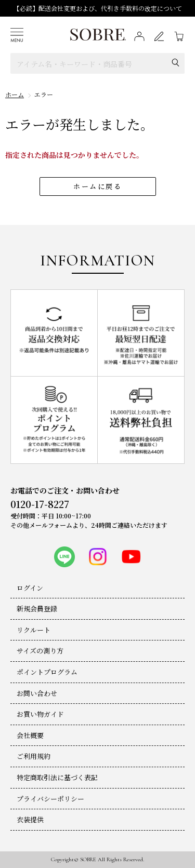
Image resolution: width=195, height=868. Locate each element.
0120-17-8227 (40, 504)
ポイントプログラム (47, 672)
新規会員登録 (37, 609)
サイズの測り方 (40, 651)
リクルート (34, 630)
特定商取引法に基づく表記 (57, 777)
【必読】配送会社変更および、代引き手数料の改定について (98, 8)
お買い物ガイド (40, 714)
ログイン (30, 588)
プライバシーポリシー (50, 799)
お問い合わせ (37, 693)
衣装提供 (30, 819)
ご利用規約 (34, 756)
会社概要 (30, 735)
